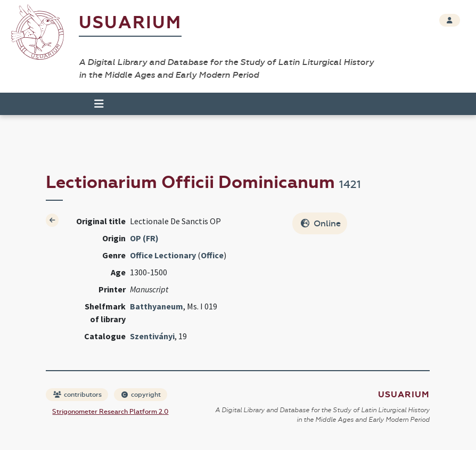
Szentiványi (152, 336)
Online (321, 223)
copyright (141, 395)
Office (212, 255)
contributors (77, 395)
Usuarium (130, 23)
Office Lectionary (163, 255)
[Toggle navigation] (99, 104)
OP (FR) (144, 238)
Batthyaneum (157, 306)
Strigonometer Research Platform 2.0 (110, 412)
